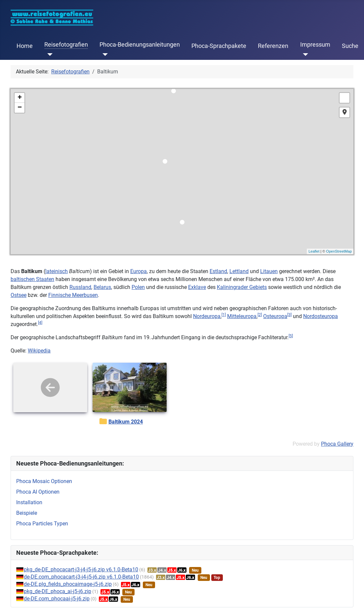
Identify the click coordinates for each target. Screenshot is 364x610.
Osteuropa (275, 316)
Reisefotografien (66, 45)
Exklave (197, 287)
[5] (291, 336)
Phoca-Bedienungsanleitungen (140, 45)
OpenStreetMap (339, 251)
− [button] (20, 108)
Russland (80, 287)
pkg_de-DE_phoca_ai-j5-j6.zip (58, 591)
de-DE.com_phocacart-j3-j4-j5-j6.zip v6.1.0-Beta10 (81, 577)
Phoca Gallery (337, 444)
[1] (224, 315)
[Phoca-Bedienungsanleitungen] (104, 55)
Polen (138, 287)
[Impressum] (304, 55)
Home (25, 46)
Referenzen (273, 46)
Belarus (102, 287)
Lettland (239, 271)
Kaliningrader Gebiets (242, 287)
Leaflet (314, 251)
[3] (289, 315)
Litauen (269, 271)
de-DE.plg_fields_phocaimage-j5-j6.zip (68, 584)
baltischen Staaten (32, 279)
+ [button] (20, 98)
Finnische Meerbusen (73, 295)
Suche (350, 46)
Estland (218, 271)
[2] (260, 315)
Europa (139, 271)
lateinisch (57, 271)
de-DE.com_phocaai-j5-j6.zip (57, 599)
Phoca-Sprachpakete (219, 46)
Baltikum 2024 (126, 422)
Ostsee (19, 295)
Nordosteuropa (321, 316)
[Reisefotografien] (48, 55)
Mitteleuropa (242, 316)
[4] (40, 323)
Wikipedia (39, 351)
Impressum (315, 45)
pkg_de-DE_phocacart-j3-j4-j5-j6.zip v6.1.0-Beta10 (81, 569)
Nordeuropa (207, 316)
